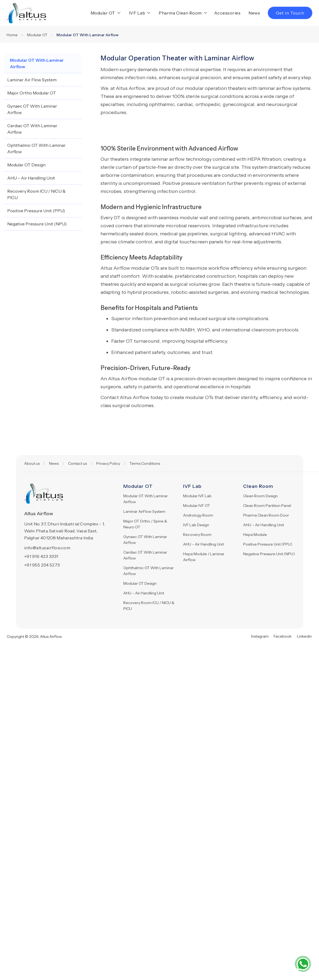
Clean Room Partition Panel (267, 506)
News (254, 13)
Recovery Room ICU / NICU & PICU (149, 606)
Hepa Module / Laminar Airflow (204, 557)
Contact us (77, 463)
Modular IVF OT (196, 506)
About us (32, 463)
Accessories (227, 13)
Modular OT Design (140, 583)
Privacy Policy (108, 463)
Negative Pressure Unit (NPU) (269, 554)
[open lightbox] (134, 125)
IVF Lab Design (196, 525)
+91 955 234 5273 (42, 565)
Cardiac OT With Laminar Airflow (145, 555)
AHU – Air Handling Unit (144, 593)
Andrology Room (198, 515)
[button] (104, 13)
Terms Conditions (145, 463)
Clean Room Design (260, 496)
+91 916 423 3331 (41, 556)
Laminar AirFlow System (144, 511)
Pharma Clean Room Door (266, 515)
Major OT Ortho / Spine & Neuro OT (145, 524)
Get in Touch (290, 13)
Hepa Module (255, 535)
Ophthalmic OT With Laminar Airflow (149, 571)
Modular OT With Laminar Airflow (146, 499)
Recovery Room (197, 535)
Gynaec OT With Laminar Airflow (145, 540)
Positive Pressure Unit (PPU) (268, 544)
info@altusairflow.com (47, 548)
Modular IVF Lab (197, 496)
